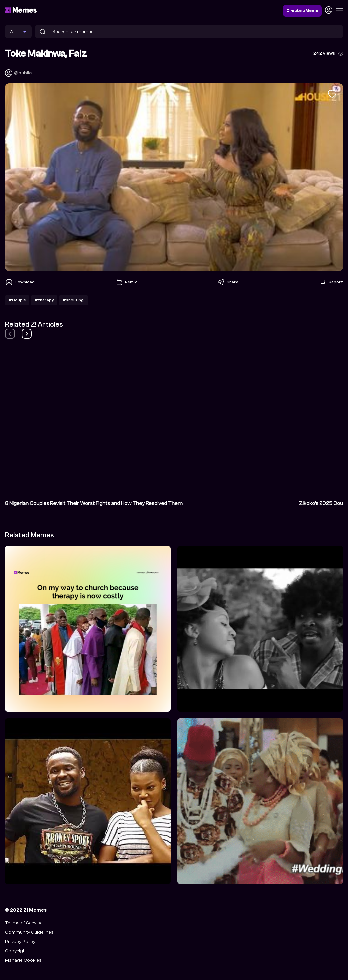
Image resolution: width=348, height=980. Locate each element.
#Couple (17, 300)
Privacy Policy (20, 941)
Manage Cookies (23, 960)
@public (23, 73)
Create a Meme (302, 11)
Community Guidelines (29, 932)
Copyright (16, 951)
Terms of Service (24, 923)
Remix (126, 282)
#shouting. (73, 300)
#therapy (44, 300)
